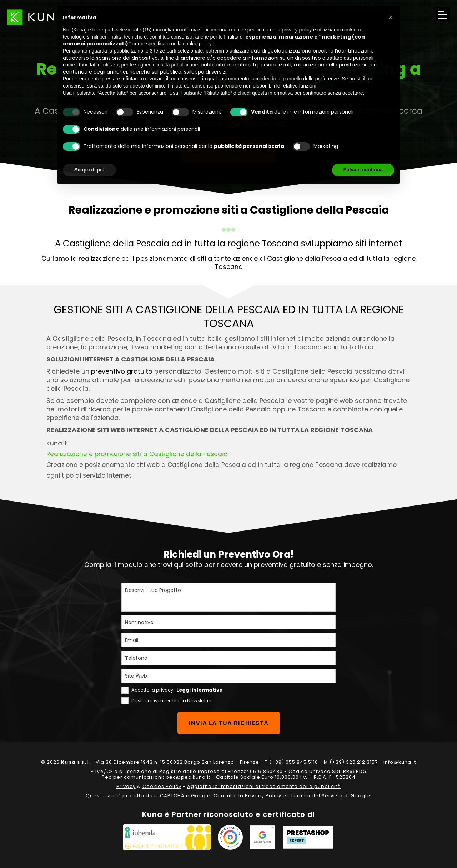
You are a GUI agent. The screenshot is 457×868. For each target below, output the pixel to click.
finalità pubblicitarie (177, 65)
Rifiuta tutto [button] (313, 170)
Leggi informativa (200, 690)
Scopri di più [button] (89, 170)
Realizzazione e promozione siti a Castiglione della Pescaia (137, 454)
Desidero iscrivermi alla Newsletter (172, 701)
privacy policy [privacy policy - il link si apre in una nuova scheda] (297, 30)
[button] (391, 17)
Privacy (126, 786)
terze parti (165, 51)
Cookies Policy (162, 786)
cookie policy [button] (197, 44)
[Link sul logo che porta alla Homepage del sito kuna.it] (36, 17)
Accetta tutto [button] (367, 170)
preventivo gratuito (122, 371)
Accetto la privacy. (177, 690)
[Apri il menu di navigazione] (443, 14)
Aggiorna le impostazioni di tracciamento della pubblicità (264, 786)
